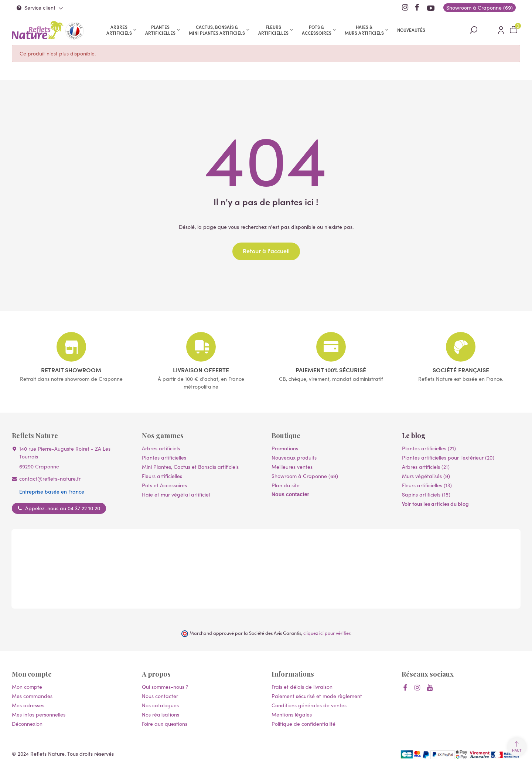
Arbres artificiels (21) (426, 467)
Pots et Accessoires (164, 485)
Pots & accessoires (317, 30)
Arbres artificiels (119, 30)
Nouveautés (411, 30)
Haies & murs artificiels (364, 30)
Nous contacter (290, 494)
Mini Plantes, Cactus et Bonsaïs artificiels (190, 467)
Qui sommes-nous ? (165, 687)
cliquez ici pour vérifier (327, 633)
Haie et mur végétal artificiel (176, 494)
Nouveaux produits (294, 457)
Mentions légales (292, 714)
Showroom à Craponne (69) (305, 476)
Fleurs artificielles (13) (427, 485)
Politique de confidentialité (303, 724)
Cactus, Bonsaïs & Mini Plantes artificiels (217, 30)
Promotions (285, 448)
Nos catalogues (160, 705)
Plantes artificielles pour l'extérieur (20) (448, 457)
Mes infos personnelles (39, 714)
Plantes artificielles (160, 30)
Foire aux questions (165, 724)
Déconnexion (27, 724)
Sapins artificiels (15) (426, 494)
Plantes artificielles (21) (429, 448)
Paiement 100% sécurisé (331, 370)
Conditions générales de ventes (309, 705)
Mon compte (27, 687)
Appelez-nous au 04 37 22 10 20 (63, 508)
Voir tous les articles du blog (435, 504)
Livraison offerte (201, 370)
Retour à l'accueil (266, 251)
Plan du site (286, 485)
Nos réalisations (161, 714)
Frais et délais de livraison (302, 687)
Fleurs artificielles (273, 30)
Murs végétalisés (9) (426, 476)
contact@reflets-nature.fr (50, 478)
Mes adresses (28, 705)
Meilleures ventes (292, 467)
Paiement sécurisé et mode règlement (317, 696)
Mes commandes (32, 696)
